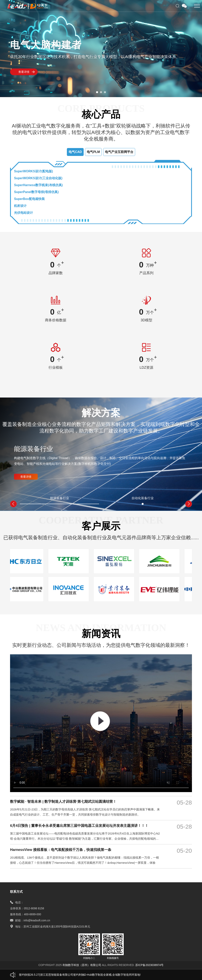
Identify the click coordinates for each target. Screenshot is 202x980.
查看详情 (24, 72)
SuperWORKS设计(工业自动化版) (38, 178)
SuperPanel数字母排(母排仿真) (36, 192)
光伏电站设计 (23, 213)
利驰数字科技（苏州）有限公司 (82, 965)
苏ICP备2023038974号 (149, 965)
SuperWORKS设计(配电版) (33, 171)
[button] (97, 92)
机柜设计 (20, 206)
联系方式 (16, 892)
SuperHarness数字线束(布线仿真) (38, 185)
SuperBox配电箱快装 (29, 199)
